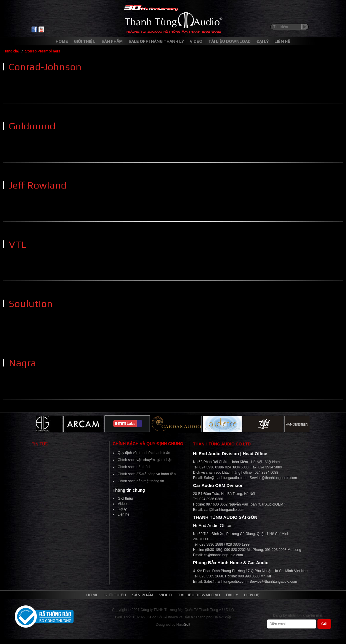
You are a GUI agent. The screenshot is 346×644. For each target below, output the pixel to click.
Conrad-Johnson (45, 67)
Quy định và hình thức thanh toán (144, 453)
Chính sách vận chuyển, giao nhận (145, 460)
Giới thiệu (125, 498)
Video (122, 504)
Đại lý (122, 509)
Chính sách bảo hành (134, 467)
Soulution (31, 303)
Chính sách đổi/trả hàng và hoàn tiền (147, 474)
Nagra (23, 363)
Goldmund (32, 126)
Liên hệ (124, 514)
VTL (18, 244)
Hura (183, 625)
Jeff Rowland (38, 185)
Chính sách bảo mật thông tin (141, 481)
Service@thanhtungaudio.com (273, 478)
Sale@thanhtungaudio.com (225, 478)
